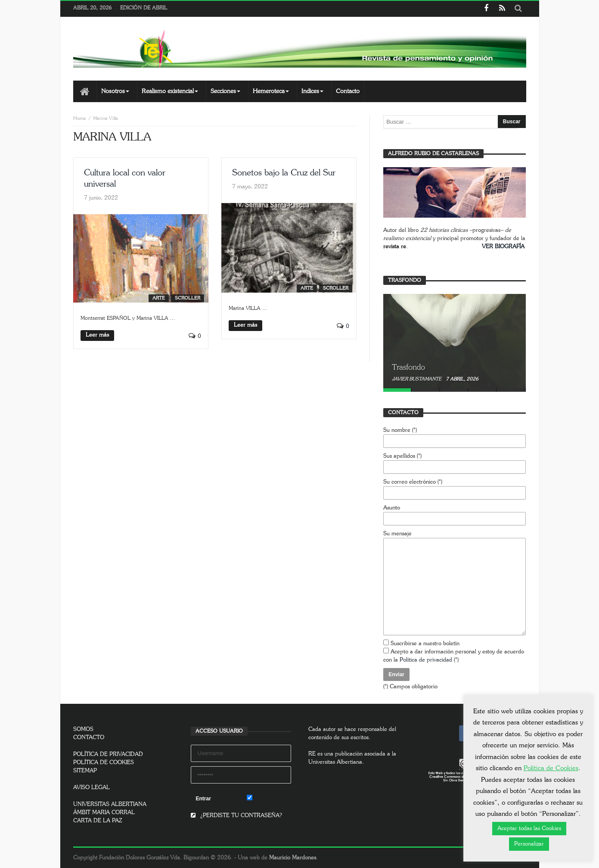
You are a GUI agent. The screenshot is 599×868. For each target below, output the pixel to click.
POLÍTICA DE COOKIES (104, 763)
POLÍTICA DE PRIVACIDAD (108, 754)
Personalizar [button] (529, 844)
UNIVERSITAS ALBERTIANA (110, 804)
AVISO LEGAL (92, 788)
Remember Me (269, 798)
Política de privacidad (426, 660)
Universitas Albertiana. (336, 762)
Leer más (97, 335)
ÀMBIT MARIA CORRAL (104, 813)
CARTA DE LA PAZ (98, 821)
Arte (159, 298)
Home (80, 118)
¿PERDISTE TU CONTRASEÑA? (236, 816)
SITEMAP (85, 771)
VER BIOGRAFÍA (503, 247)
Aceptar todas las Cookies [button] (529, 829)
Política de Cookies (551, 768)
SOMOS (83, 729)
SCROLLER (188, 298)
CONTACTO (89, 738)
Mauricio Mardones (293, 858)
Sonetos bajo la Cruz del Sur (284, 173)
